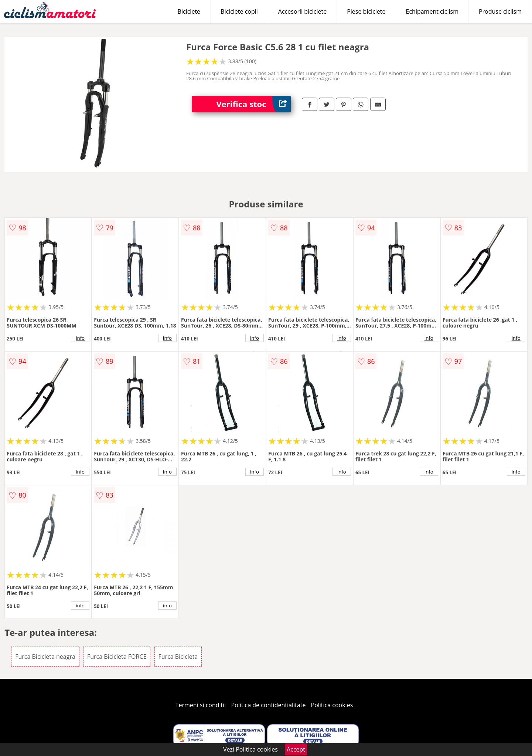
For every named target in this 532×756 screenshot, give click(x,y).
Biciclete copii (239, 11)
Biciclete (189, 11)
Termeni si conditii (201, 705)
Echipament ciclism (432, 11)
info (80, 338)
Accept (296, 749)
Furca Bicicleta (178, 657)
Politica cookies (332, 705)
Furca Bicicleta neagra (45, 657)
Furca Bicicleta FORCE (117, 657)
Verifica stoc (254, 104)
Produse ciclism (500, 11)
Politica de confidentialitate (269, 705)
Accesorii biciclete (302, 11)
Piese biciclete (366, 11)
